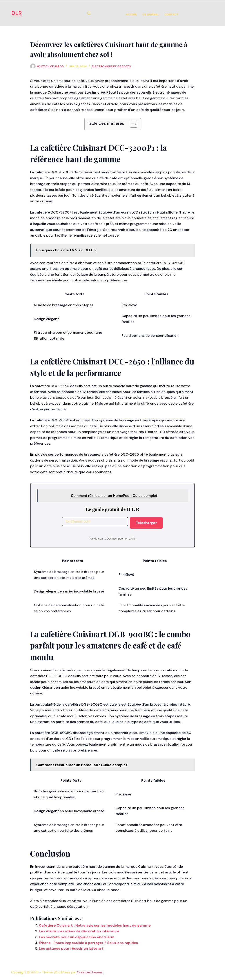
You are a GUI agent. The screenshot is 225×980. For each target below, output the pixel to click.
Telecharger (146, 523)
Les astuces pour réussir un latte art (71, 948)
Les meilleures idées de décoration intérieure (79, 931)
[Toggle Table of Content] (131, 124)
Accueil (132, 14)
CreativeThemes (90, 972)
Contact (171, 14)
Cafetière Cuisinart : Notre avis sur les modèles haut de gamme (95, 925)
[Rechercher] (89, 13)
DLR (16, 13)
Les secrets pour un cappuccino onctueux (76, 937)
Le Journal (151, 14)
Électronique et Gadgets (111, 66)
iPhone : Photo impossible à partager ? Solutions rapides (88, 943)
